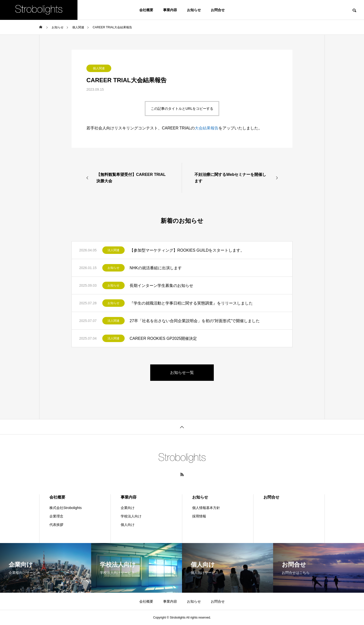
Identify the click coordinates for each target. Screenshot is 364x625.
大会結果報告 (207, 128)
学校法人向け (131, 516)
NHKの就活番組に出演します (156, 268)
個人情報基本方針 (206, 508)
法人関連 (113, 250)
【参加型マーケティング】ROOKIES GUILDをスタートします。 (187, 250)
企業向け (128, 508)
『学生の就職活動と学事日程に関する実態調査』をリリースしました (191, 303)
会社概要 (146, 10)
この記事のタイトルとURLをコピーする (182, 109)
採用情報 (199, 516)
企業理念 (56, 516)
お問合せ (218, 10)
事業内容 (170, 10)
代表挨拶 (56, 525)
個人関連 (99, 68)
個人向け (128, 525)
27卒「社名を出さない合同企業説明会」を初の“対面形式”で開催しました (195, 321)
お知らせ (194, 10)
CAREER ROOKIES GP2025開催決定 (163, 338)
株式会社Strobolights (66, 508)
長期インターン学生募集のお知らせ (161, 286)
